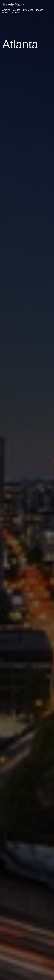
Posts (5, 13)
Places (40, 10)
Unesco (15, 13)
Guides (17, 10)
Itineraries (28, 10)
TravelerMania (13, 4)
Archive (6, 10)
